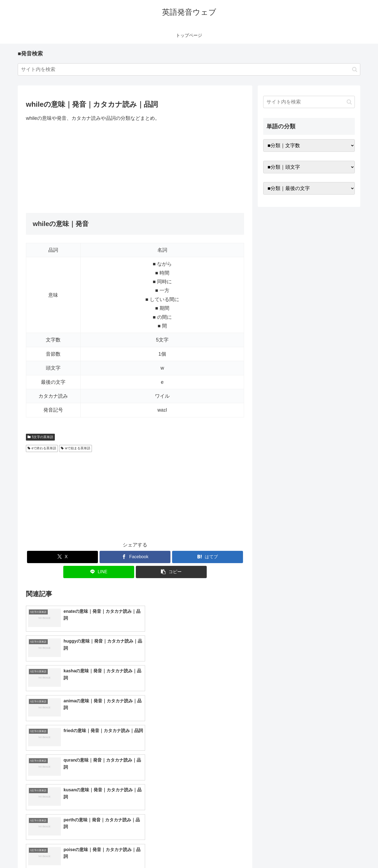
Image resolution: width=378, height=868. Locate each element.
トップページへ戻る (294, 851)
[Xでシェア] (62, 557)
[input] (189, 69)
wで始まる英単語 (75, 448)
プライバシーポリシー (336, 851)
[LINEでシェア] (99, 572)
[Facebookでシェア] (135, 557)
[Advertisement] (135, 168)
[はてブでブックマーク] (208, 557)
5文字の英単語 (40, 437)
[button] (355, 69)
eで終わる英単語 (42, 448)
